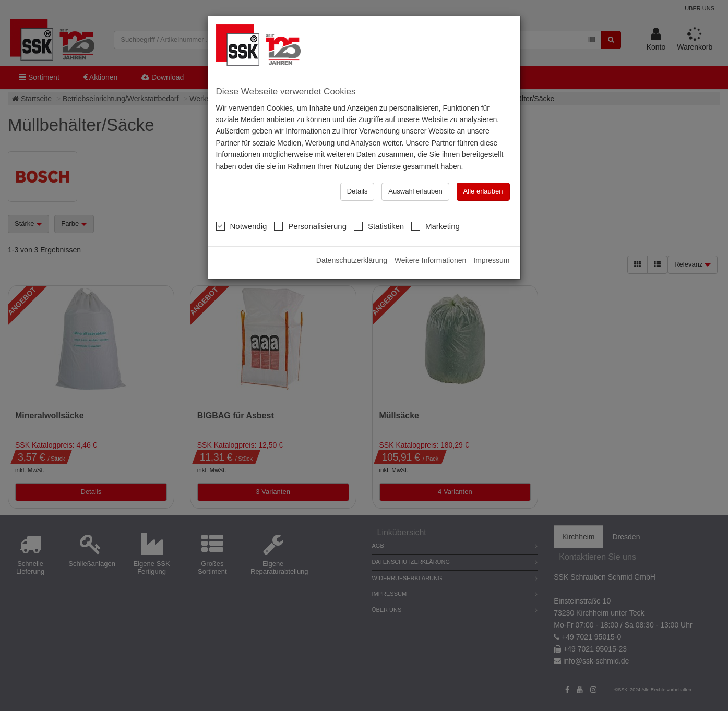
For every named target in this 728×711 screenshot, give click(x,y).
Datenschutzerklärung (352, 260)
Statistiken (379, 226)
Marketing (435, 226)
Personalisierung (310, 226)
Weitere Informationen (430, 260)
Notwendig (242, 226)
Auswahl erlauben (415, 191)
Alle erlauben (483, 191)
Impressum (491, 260)
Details (357, 191)
